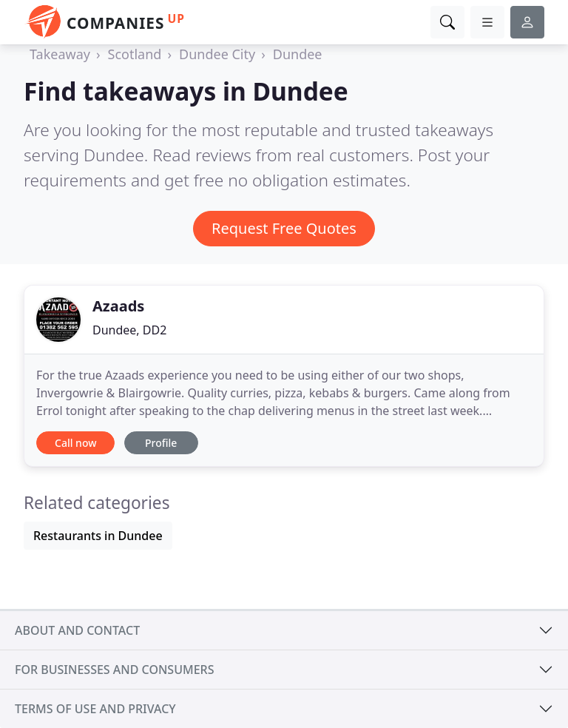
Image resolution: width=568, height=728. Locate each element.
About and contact (77, 630)
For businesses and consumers (114, 670)
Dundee (298, 54)
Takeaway (60, 54)
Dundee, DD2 (129, 330)
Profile (161, 443)
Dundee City (217, 54)
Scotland (135, 54)
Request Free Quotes (284, 228)
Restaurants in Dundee (98, 536)
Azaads (118, 306)
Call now (75, 443)
